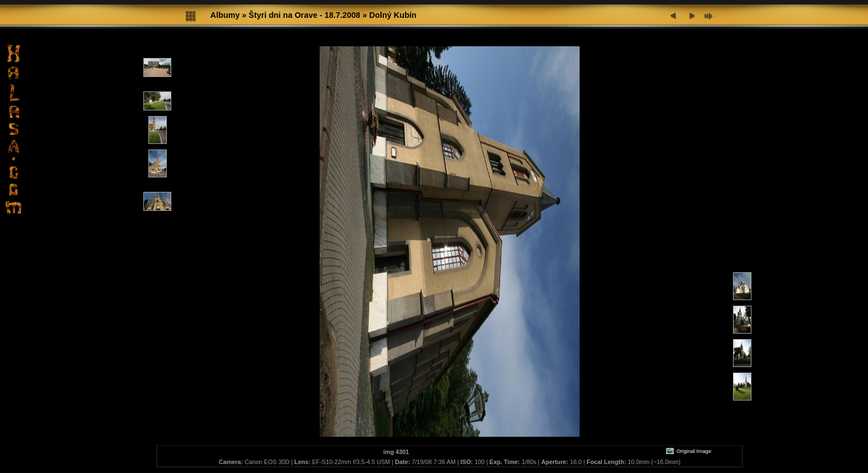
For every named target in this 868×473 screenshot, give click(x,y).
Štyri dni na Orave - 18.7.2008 (305, 15)
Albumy (225, 15)
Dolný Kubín (393, 15)
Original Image (688, 451)
